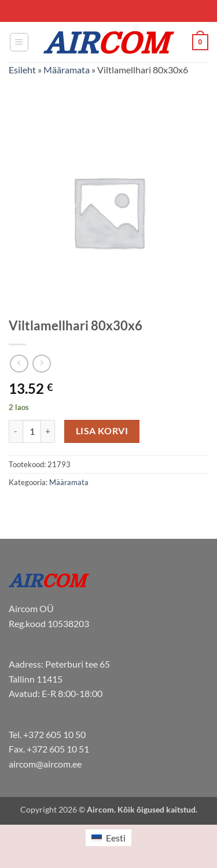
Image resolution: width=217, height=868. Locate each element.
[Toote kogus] (32, 431)
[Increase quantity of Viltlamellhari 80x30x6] (48, 431)
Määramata (67, 70)
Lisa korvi (102, 431)
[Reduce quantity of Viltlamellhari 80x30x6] (16, 431)
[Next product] (19, 364)
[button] (19, 42)
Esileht (22, 70)
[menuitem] (108, 838)
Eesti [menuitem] (116, 838)
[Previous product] (41, 364)
